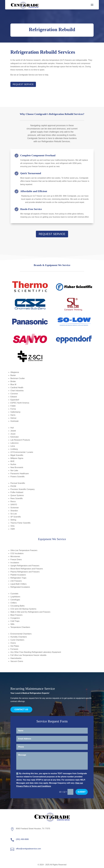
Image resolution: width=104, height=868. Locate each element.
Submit (82, 792)
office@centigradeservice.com (28, 849)
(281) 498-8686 (22, 839)
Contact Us (21, 710)
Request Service (23, 84)
